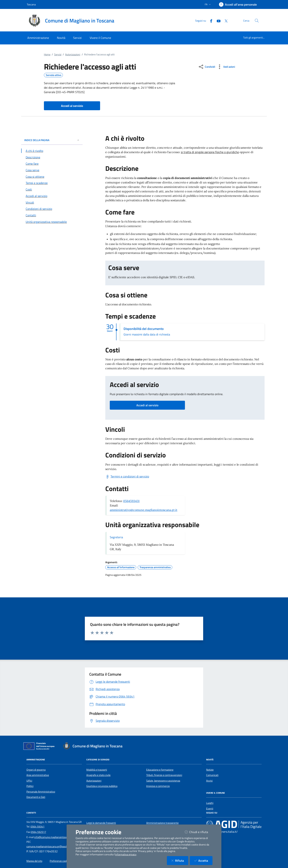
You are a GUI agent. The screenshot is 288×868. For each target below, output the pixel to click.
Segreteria (116, 537)
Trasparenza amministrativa (155, 567)
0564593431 (131, 501)
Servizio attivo (53, 75)
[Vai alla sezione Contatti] (52, 215)
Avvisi (209, 781)
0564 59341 (37, 827)
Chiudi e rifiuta (199, 832)
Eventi (210, 809)
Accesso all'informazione (121, 567)
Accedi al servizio (147, 405)
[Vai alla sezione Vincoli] (52, 202)
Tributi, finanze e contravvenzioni (164, 775)
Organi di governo (36, 770)
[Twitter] (225, 21)
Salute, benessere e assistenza (163, 781)
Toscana (31, 4)
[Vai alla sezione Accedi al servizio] (52, 196)
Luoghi (210, 803)
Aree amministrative (38, 775)
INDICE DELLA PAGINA (52, 140)
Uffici (29, 781)
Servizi (58, 54)
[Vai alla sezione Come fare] (52, 164)
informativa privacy (126, 854)
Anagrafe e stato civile (98, 775)
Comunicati (212, 775)
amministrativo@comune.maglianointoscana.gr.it (144, 510)
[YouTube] (217, 21)
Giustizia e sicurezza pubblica (102, 786)
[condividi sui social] (207, 67)
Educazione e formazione (160, 770)
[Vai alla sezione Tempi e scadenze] (52, 183)
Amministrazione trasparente (162, 823)
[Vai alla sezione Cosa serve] (52, 170)
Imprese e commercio (158, 786)
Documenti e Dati (36, 797)
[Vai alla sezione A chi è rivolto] (52, 151)
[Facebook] (210, 21)
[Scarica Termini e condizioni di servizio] (127, 477)
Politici (30, 786)
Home (47, 54)
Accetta (203, 860)
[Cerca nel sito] (257, 21)
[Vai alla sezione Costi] (52, 189)
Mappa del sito (34, 861)
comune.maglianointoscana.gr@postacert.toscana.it (55, 846)
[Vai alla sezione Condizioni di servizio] (52, 209)
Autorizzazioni (73, 54)
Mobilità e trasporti (97, 770)
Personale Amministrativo (41, 792)
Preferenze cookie (59, 861)
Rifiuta (180, 860)
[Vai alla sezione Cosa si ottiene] (52, 177)
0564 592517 (38, 832)
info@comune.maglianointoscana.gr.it (55, 837)
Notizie (210, 770)
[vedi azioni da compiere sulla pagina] (226, 67)
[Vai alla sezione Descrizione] (52, 157)
